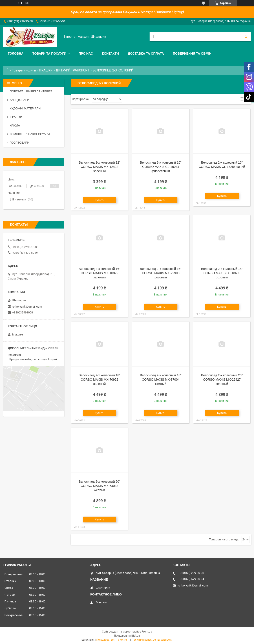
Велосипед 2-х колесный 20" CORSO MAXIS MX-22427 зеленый (222, 380)
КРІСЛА (15, 125)
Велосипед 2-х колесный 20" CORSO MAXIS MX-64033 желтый (100, 486)
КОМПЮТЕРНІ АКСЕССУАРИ (30, 134)
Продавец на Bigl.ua (127, 636)
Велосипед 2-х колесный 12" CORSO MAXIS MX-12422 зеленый (100, 167)
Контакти (110, 53)
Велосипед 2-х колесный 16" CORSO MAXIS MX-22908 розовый (161, 273)
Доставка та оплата (146, 53)
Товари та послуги (49, 53)
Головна (16, 53)
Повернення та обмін (192, 53)
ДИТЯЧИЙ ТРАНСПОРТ (73, 70)
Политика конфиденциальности (152, 640)
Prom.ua (147, 632)
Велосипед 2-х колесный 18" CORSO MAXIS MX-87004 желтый (161, 380)
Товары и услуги (24, 70)
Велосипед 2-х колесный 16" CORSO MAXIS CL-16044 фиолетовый (161, 167)
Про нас (86, 53)
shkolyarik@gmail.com (27, 307)
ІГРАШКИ (46, 70)
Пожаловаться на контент (113, 640)
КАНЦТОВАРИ (20, 100)
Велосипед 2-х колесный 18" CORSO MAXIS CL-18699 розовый (222, 273)
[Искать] (246, 37)
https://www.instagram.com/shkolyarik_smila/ (38, 359)
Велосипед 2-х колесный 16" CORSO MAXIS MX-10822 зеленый (100, 273)
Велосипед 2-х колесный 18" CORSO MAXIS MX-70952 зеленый (100, 380)
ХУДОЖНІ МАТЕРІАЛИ (25, 108)
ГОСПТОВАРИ (20, 143)
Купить (99, 200)
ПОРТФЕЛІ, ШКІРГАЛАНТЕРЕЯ (31, 91)
